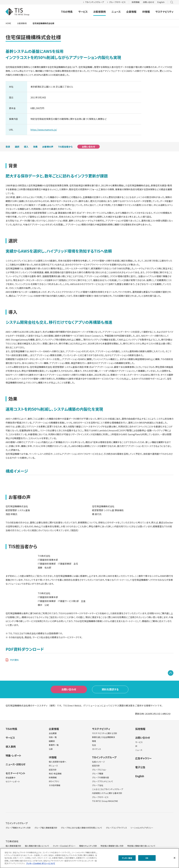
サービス (83, 12)
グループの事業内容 (100, 777)
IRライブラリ (54, 781)
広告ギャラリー (143, 758)
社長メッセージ (98, 762)
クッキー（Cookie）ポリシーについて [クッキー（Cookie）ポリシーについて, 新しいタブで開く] (41, 863)
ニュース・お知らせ (16, 764)
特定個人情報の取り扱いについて (141, 846)
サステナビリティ (164, 12)
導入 (26, 147)
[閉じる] (175, 858)
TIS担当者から (65, 147)
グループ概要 (98, 774)
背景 (8, 147)
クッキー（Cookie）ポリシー (64, 846)
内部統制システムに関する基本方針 (107, 793)
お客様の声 (48, 147)
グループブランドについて (103, 781)
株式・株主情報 (55, 774)
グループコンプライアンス (116, 828)
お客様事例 (99, 12)
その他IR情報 (55, 785)
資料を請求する (110, 689)
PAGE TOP (171, 673)
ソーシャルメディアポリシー (142, 828)
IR (136, 746)
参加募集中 (10, 778)
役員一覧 (53, 737)
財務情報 (53, 777)
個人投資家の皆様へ (58, 762)
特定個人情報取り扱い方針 (112, 846)
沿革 (51, 749)
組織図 (52, 741)
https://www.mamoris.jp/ (44, 130)
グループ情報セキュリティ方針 (18, 828)
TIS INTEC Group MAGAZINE (105, 801)
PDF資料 (14, 660)
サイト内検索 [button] (172, 2)
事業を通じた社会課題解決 (103, 737)
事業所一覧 (54, 745)
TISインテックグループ (95, 2)
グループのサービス (117, 2)
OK (147, 858)
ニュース (116, 12)
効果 (35, 147)
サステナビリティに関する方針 (105, 733)
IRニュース (53, 766)
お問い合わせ (148, 2)
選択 (17, 147)
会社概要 (53, 733)
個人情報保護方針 (13, 846)
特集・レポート (13, 755)
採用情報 (136, 2)
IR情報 (146, 12)
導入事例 (11, 746)
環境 (94, 741)
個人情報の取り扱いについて (37, 846)
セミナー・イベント (15, 773)
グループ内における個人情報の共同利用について (82, 828)
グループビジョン (99, 770)
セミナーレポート (13, 782)
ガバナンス (96, 749)
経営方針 (53, 770)
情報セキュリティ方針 (88, 846)
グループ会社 (98, 785)
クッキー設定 (127, 858)
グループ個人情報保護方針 (46, 828)
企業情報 (131, 12)
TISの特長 (67, 12)
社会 (94, 745)
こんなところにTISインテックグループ (108, 789)
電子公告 (140, 767)
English (161, 2)
